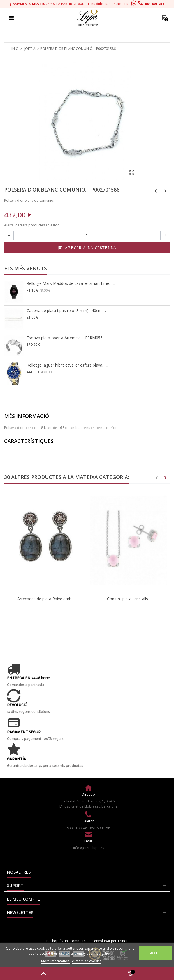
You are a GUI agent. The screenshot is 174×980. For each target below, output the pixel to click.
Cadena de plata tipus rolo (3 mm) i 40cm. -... (67, 311)
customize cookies (87, 961)
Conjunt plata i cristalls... (129, 599)
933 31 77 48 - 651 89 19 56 (89, 828)
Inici (15, 49)
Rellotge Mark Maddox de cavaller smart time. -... (71, 283)
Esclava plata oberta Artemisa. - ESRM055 (65, 338)
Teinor (123, 941)
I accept (155, 953)
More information (56, 961)
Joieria (30, 49)
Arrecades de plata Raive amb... (46, 599)
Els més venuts (25, 268)
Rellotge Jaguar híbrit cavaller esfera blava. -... (67, 365)
